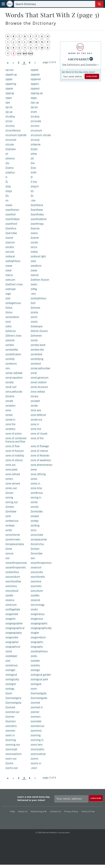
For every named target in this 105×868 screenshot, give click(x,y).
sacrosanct (78, 59)
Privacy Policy (72, 811)
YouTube (57, 819)
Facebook (38, 819)
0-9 (19, 53)
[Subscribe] (96, 798)
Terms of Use (88, 811)
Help (13, 811)
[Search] (59, 4)
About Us (24, 811)
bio (25, 53)
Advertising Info (40, 811)
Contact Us (56, 811)
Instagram (67, 819)
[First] (8, 63)
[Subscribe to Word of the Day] (73, 76)
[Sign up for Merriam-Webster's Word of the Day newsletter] (71, 799)
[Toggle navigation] (3, 4)
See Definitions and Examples (80, 64)
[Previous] (13, 63)
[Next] (35, 63)
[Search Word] (99, 4)
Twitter (48, 819)
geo (31, 53)
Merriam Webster (9, 798)
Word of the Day (80, 53)
